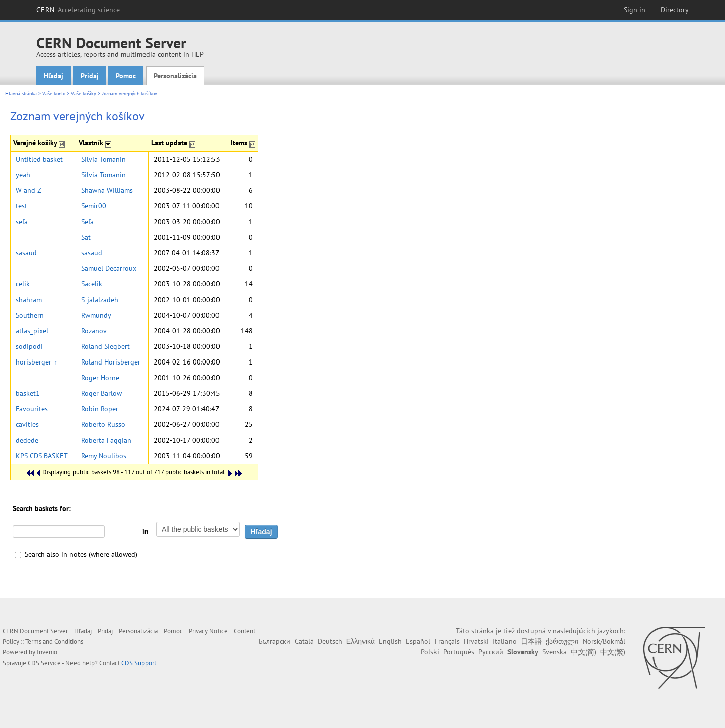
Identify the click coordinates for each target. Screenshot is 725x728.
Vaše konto (54, 93)
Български (275, 641)
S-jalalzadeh (100, 300)
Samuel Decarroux (109, 268)
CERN (78, 10)
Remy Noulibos (104, 456)
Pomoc (126, 76)
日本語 (531, 641)
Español (418, 641)
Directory (675, 10)
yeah (23, 175)
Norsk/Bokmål (604, 641)
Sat (86, 237)
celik (23, 284)
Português (459, 652)
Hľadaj (54, 76)
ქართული (562, 641)
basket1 (28, 393)
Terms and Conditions (54, 642)
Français (447, 641)
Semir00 (94, 206)
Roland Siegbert (105, 346)
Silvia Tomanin (103, 159)
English (390, 641)
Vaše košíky (84, 93)
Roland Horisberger (111, 362)
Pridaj (90, 76)
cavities (27, 424)
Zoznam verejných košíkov (129, 93)
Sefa (87, 222)
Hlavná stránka (21, 93)
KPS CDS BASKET (42, 456)
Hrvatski (476, 641)
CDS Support (139, 663)
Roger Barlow (101, 393)
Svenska (555, 652)
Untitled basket (39, 159)
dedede (27, 440)
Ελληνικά (360, 641)
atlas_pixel (32, 331)
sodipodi (29, 346)
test (21, 206)
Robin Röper (100, 409)
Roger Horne (100, 378)
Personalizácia (175, 76)
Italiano (505, 641)
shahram (29, 300)
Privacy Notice (208, 631)
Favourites (32, 409)
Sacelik (92, 284)
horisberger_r (36, 362)
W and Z (28, 190)
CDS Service (44, 663)
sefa (22, 222)
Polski (430, 652)
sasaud (26, 253)
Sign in (635, 10)
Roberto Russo (103, 424)
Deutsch (330, 641)
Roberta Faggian (106, 440)
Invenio (47, 652)
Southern (30, 315)
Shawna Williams (107, 190)
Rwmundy (96, 315)
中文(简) (584, 652)
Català (304, 641)
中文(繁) (613, 652)
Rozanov (94, 331)
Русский (491, 652)
